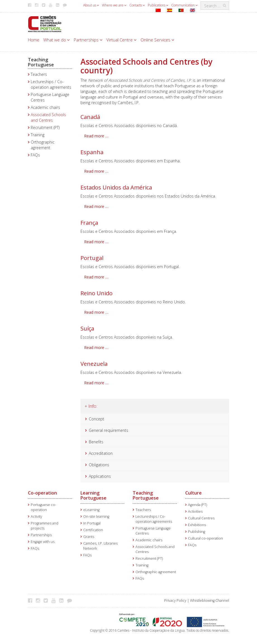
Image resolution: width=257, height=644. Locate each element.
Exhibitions (197, 525)
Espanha (92, 152)
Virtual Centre (122, 40)
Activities (195, 511)
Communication (185, 5)
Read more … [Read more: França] (96, 242)
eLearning (91, 510)
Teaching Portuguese (41, 62)
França (89, 223)
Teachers (39, 74)
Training (38, 135)
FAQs (35, 155)
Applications (100, 476)
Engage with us (43, 542)
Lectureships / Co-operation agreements (51, 84)
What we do (57, 40)
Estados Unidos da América (116, 187)
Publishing (197, 532)
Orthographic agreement (43, 145)
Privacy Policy (175, 600)
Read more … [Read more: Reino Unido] (96, 312)
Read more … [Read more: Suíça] (96, 347)
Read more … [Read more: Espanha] (96, 171)
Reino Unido (97, 293)
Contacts (137, 5)
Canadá (90, 117)
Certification (93, 530)
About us (91, 5)
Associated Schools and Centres (48, 117)
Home (34, 40)
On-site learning (96, 517)
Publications (158, 5)
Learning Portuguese (93, 495)
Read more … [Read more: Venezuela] (96, 383)
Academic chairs (45, 107)
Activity (36, 517)
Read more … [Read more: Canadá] (96, 136)
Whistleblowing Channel (210, 600)
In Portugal (92, 523)
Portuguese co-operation (43, 507)
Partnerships (88, 40)
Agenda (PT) (197, 505)
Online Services (157, 40)
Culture (193, 493)
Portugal (92, 258)
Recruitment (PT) (45, 127)
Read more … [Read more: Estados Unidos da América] (96, 206)
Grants (89, 537)
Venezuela (94, 364)
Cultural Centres (201, 518)
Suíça (87, 328)
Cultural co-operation (205, 538)
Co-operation (42, 493)
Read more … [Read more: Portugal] (96, 277)
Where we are (114, 5)
